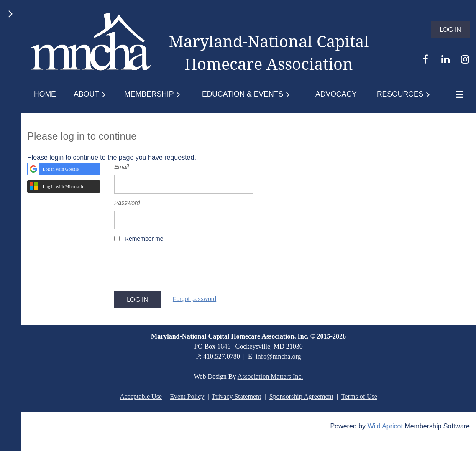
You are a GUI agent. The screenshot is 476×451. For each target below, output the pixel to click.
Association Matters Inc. (270, 376)
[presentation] (178, 270)
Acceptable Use (141, 396)
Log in (450, 29)
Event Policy (187, 396)
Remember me (144, 239)
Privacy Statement (237, 396)
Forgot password (194, 299)
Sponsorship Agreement (301, 396)
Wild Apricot (385, 426)
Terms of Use (359, 396)
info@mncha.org (278, 356)
